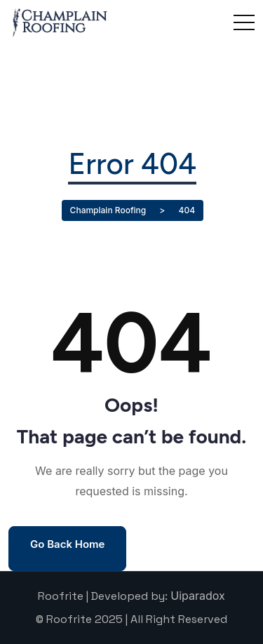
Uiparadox (198, 596)
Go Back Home (67, 544)
